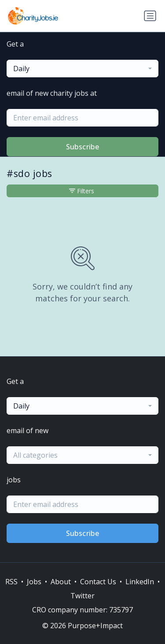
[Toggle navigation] (150, 16)
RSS (11, 582)
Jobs (34, 582)
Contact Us (98, 582)
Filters (82, 191)
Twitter (82, 596)
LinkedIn (140, 582)
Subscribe (83, 147)
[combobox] (82, 69)
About (61, 582)
